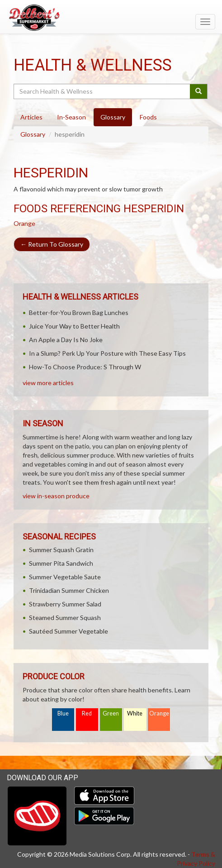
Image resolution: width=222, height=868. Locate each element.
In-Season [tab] (71, 117)
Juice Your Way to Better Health (74, 326)
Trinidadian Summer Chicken (69, 590)
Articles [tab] (31, 117)
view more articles (48, 383)
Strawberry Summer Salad (65, 604)
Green (111, 713)
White (135, 713)
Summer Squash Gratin (61, 550)
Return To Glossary (52, 244)
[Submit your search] (199, 91)
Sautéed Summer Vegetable (68, 631)
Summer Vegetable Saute (65, 577)
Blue (63, 713)
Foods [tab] (148, 117)
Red (87, 713)
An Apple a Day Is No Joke (66, 340)
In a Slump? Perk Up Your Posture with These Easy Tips (107, 353)
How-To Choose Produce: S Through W (85, 367)
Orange (24, 223)
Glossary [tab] (113, 117)
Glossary (33, 134)
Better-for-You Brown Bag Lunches (79, 312)
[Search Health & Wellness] (102, 91)
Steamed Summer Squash (65, 618)
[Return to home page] (111, 18)
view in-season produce (56, 496)
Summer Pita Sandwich (61, 563)
